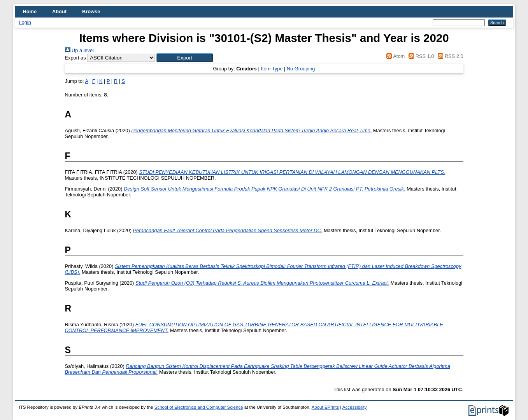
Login (25, 22)
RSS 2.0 (449, 56)
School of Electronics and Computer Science (199, 407)
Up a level (79, 50)
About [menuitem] (59, 11)
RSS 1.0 (420, 56)
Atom (394, 56)
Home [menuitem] (30, 11)
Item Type (272, 69)
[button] (185, 58)
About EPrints (325, 407)
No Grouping (301, 69)
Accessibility (355, 407)
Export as (75, 58)
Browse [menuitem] (91, 11)
